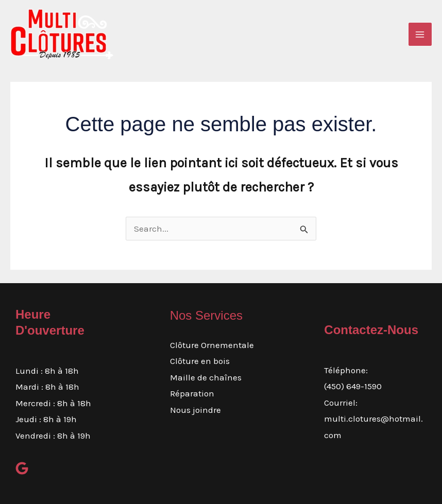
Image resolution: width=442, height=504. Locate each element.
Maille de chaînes (206, 377)
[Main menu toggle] (420, 34)
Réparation (192, 393)
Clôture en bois (200, 361)
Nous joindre (195, 410)
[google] (22, 468)
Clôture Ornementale (212, 345)
